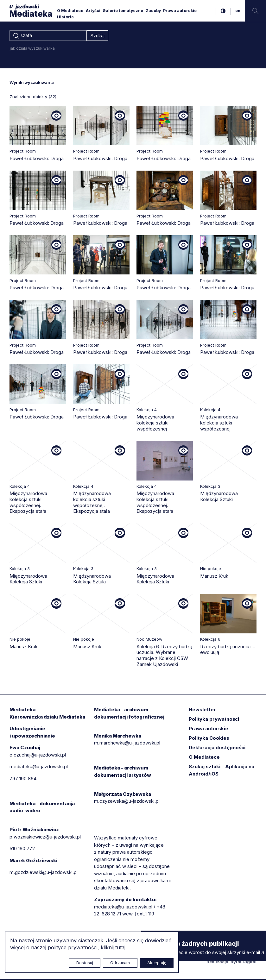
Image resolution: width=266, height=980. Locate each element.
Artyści (93, 11)
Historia (65, 17)
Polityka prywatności (214, 720)
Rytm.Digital (244, 963)
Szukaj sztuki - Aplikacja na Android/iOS (222, 771)
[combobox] (48, 36)
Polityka (209, 739)
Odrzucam (120, 963)
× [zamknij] (148, 936)
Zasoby (153, 11)
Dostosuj (85, 963)
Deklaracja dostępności (217, 748)
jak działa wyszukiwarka (32, 49)
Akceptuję (157, 963)
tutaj (120, 947)
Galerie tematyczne (123, 11)
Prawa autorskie (180, 11)
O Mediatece (70, 11)
